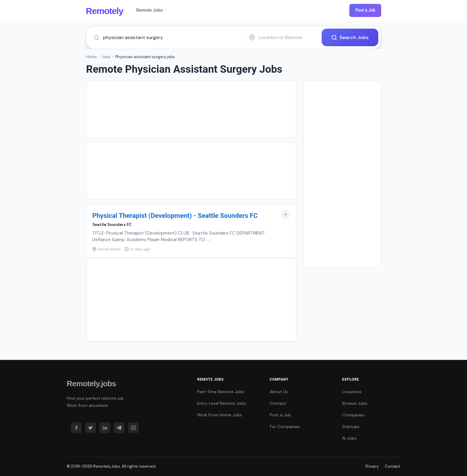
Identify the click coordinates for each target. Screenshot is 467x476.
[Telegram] (119, 428)
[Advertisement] (191, 109)
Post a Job (365, 10)
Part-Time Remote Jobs (221, 392)
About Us (279, 392)
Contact (278, 403)
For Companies (285, 427)
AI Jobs (349, 438)
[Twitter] (91, 428)
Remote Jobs (152, 10)
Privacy (372, 466)
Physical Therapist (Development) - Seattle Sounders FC (175, 216)
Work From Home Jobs (220, 415)
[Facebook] (76, 428)
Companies (353, 415)
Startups (351, 427)
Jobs (106, 57)
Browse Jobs (355, 403)
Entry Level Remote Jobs (222, 403)
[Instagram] (133, 428)
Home (91, 57)
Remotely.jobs (91, 384)
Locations (352, 392)
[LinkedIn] (105, 428)
